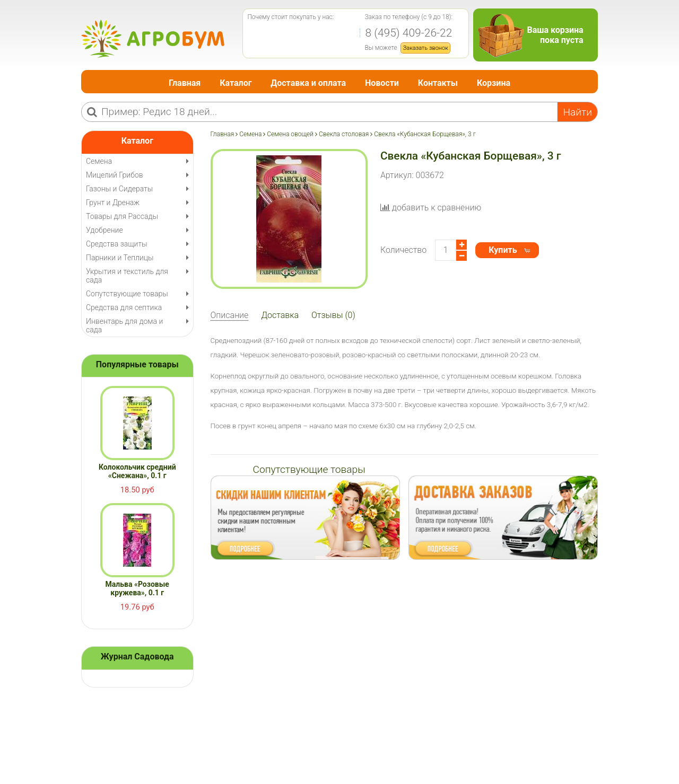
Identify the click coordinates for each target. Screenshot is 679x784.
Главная (185, 83)
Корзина (494, 83)
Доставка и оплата (308, 83)
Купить (503, 250)
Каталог (236, 83)
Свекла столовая (344, 134)
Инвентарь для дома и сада (124, 325)
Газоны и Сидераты (119, 189)
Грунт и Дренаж (113, 202)
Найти (577, 112)
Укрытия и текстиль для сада (127, 276)
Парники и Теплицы (120, 258)
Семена (250, 134)
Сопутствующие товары (127, 294)
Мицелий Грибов (115, 175)
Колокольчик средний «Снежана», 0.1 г (137, 471)
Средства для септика (124, 307)
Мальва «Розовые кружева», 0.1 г (137, 588)
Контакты (438, 83)
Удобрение (105, 230)
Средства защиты (117, 244)
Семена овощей (290, 134)
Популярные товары (137, 364)
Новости (382, 83)
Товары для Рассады (122, 216)
